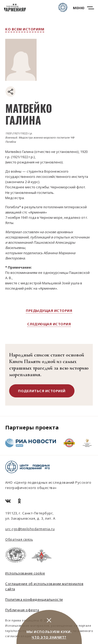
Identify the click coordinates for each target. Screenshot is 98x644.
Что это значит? (49, 637)
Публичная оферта (22, 610)
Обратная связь (19, 539)
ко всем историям (25, 29)
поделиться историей (42, 391)
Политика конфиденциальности (34, 599)
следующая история (49, 324)
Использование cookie (25, 573)
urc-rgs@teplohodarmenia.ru (30, 529)
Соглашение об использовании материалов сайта (44, 586)
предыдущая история (49, 311)
